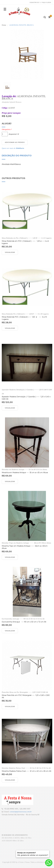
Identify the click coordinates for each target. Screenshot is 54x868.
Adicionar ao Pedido (15, 142)
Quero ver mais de (13, 148)
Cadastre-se (34, 2)
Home (4, 25)
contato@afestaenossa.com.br (21, 812)
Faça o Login (46, 2)
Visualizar (10, 252)
